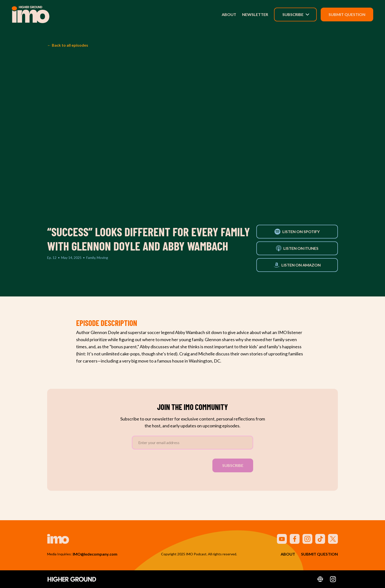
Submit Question (347, 14)
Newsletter (255, 14)
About (229, 14)
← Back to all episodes (68, 45)
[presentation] (169, 464)
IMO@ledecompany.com (95, 554)
